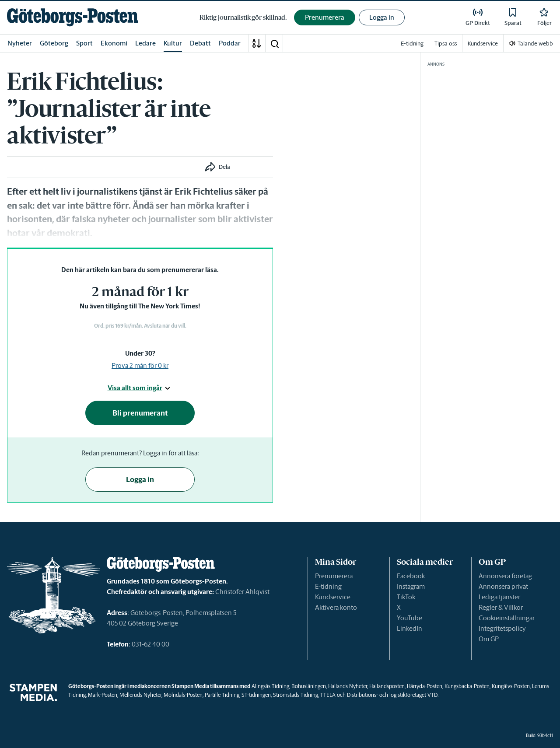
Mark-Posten (103, 695)
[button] (274, 43)
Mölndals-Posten (183, 695)
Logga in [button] (382, 17)
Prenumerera (334, 576)
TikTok (406, 597)
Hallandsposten (387, 686)
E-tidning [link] (412, 44)
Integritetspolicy (502, 628)
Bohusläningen (309, 686)
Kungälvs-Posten (511, 686)
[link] (73, 17)
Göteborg (54, 43)
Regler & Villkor (501, 607)
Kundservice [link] (483, 44)
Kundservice (333, 597)
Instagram (411, 586)
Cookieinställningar (507, 618)
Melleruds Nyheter (140, 695)
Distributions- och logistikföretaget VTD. (393, 695)
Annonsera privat (503, 586)
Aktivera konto (336, 607)
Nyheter (20, 43)
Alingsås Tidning (270, 686)
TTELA (328, 695)
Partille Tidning (222, 695)
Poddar (230, 43)
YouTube (409, 618)
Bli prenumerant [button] (140, 413)
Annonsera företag (505, 576)
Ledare (145, 43)
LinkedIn (409, 628)
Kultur (173, 43)
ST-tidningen (256, 695)
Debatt (200, 43)
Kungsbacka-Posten (467, 686)
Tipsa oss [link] (446, 44)
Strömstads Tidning (296, 695)
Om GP (489, 639)
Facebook (411, 576)
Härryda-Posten (425, 686)
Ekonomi (114, 43)
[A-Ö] (257, 43)
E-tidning (328, 586)
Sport (84, 43)
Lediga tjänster (499, 597)
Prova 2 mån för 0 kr (140, 365)
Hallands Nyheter (348, 686)
